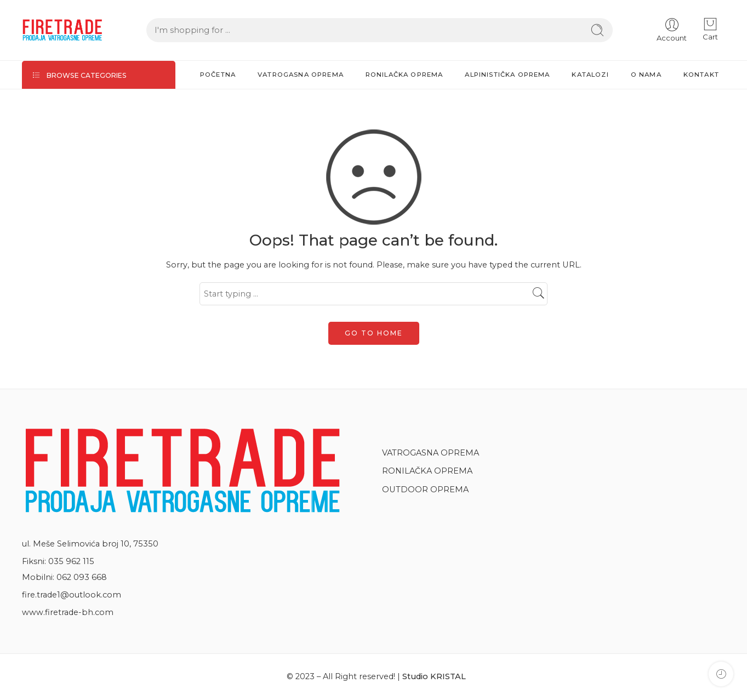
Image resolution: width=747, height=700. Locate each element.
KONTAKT (701, 75)
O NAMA (646, 75)
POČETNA (218, 75)
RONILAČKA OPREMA (404, 75)
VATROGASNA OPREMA (301, 75)
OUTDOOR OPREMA (427, 490)
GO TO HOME (374, 333)
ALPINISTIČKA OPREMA (507, 75)
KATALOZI (590, 75)
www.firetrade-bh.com (68, 612)
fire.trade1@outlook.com (72, 595)
